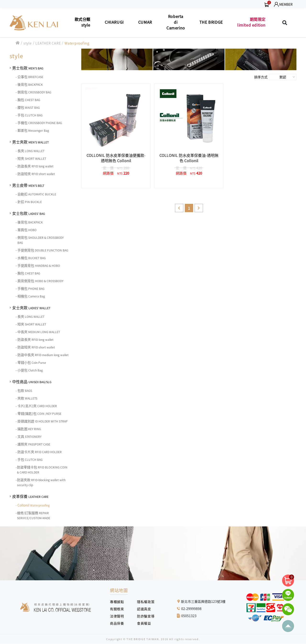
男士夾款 (30, 142)
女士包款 (29, 213)
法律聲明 (119, 616)
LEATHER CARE (48, 43)
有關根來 (119, 609)
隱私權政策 (144, 602)
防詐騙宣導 (146, 616)
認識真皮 (146, 609)
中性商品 (32, 382)
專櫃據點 (117, 602)
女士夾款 (31, 308)
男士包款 (28, 68)
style (28, 43)
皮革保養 (30, 496)
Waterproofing (77, 43)
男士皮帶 (28, 185)
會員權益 (146, 623)
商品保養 (119, 623)
